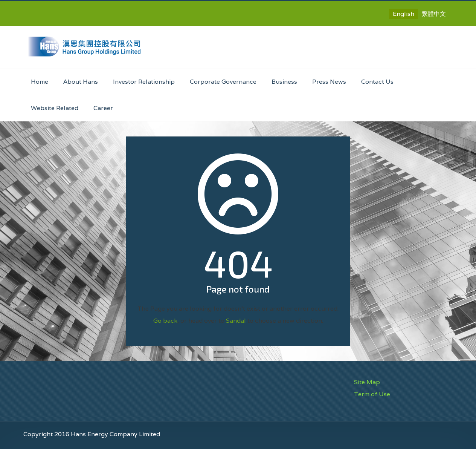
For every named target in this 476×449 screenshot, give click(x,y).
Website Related (55, 108)
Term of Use (372, 394)
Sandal (236, 321)
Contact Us (377, 82)
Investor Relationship (144, 82)
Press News (329, 82)
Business (284, 82)
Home (40, 82)
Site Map (367, 382)
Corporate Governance (223, 82)
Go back (165, 321)
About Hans (81, 82)
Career (103, 108)
